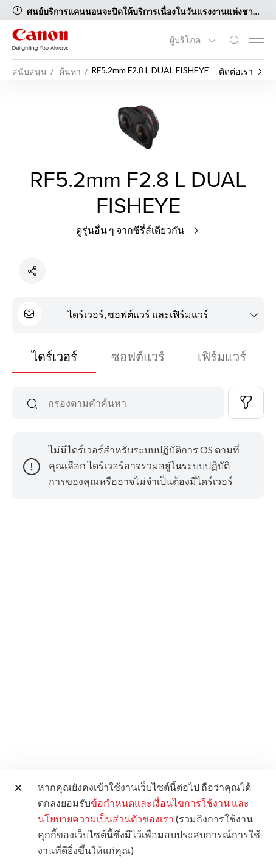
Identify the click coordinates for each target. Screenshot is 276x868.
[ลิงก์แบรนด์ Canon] (40, 40)
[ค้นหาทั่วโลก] (234, 40)
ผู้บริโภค (186, 40)
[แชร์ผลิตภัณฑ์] (32, 271)
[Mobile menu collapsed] (257, 41)
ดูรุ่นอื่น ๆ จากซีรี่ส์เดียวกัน (138, 230)
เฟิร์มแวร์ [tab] (222, 356)
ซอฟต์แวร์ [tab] (138, 356)
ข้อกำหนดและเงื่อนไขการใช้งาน (160, 803)
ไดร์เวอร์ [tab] (54, 356)
